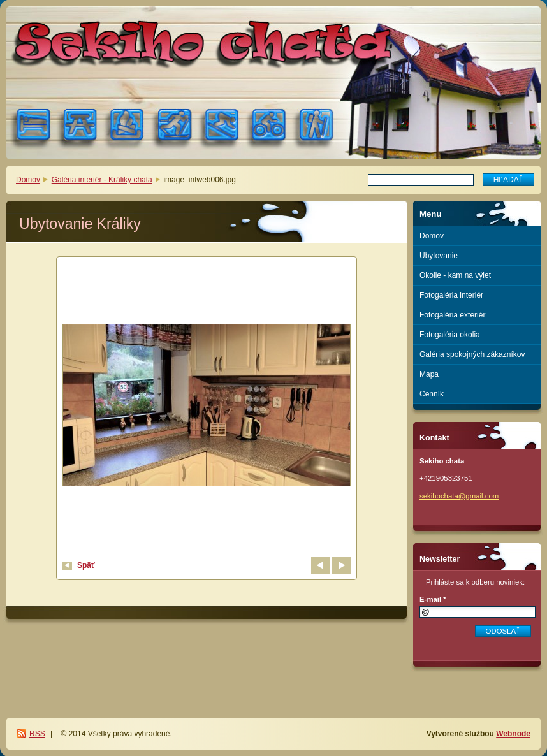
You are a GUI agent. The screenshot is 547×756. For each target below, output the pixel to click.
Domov (28, 180)
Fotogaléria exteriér (452, 315)
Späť (86, 565)
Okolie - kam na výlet (455, 275)
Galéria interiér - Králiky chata (102, 180)
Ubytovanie (439, 256)
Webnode (513, 734)
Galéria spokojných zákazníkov (472, 354)
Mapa (429, 374)
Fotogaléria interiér (451, 295)
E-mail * (433, 599)
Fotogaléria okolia (450, 335)
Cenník (432, 394)
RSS (37, 734)
